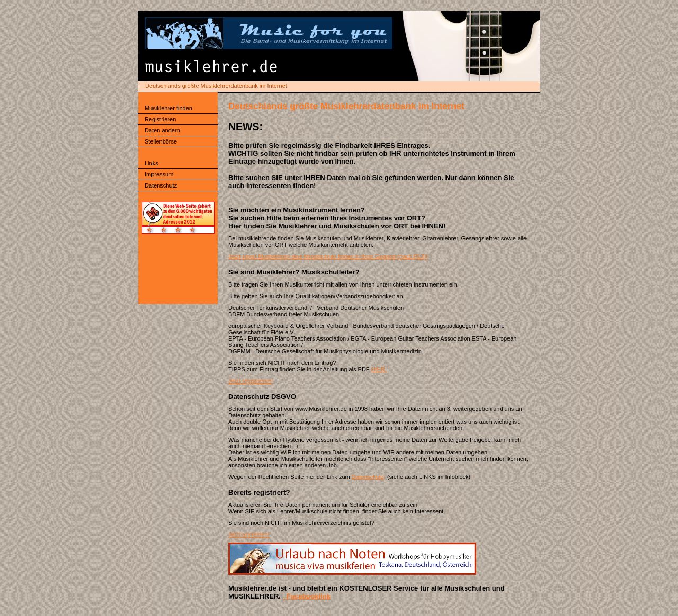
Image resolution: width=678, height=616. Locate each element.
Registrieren (160, 119)
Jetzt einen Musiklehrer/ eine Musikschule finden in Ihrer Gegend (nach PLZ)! (328, 256)
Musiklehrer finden (168, 108)
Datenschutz (161, 185)
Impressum (159, 174)
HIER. (379, 369)
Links (151, 163)
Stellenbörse (161, 141)
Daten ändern (162, 130)
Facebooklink (307, 596)
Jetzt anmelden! (249, 534)
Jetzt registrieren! (251, 381)
